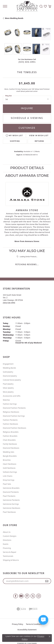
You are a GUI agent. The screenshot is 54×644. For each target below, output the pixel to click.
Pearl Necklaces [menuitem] (9, 512)
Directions (7, 540)
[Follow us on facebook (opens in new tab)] (16, 596)
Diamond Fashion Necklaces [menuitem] (14, 428)
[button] (41, 6)
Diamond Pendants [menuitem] (11, 492)
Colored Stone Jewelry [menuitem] (12, 380)
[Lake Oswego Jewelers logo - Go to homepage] (27, 6)
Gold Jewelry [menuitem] (8, 372)
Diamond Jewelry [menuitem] (10, 376)
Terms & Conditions (34, 624)
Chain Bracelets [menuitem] (9, 440)
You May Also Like (27, 251)
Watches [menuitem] (6, 400)
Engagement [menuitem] (8, 364)
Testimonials (8, 556)
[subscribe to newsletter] (47, 581)
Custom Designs (10, 536)
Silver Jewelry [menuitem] (8, 388)
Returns (39, 141)
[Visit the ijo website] (33, 609)
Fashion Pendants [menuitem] (10, 420)
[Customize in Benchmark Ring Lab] (46, 34)
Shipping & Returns (11, 560)
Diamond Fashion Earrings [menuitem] (14, 416)
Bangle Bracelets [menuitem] (10, 456)
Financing (7, 548)
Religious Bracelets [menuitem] (11, 432)
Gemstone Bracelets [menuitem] (11, 488)
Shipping (15, 141)
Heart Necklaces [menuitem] (10, 464)
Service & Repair (10, 552)
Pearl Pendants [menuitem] (9, 496)
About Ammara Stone (27, 176)
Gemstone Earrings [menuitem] (11, 504)
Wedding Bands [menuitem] (9, 368)
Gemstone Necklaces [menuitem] (12, 508)
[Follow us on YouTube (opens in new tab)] (21, 596)
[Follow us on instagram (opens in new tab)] (39, 596)
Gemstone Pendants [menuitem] (11, 500)
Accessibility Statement (27, 630)
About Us (7, 532)
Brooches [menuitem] (7, 460)
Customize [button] (27, 128)
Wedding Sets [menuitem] (8, 452)
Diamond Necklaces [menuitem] (11, 448)
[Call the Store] (9, 303)
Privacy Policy (18, 624)
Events (6, 544)
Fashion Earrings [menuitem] (10, 404)
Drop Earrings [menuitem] (9, 480)
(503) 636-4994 (27, 62)
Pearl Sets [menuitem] (7, 484)
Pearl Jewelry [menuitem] (8, 384)
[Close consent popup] (50, 636)
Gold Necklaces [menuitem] (9, 468)
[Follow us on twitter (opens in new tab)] (33, 596)
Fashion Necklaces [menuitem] (10, 424)
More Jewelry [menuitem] (8, 392)
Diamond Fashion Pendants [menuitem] (14, 408)
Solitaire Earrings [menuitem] (10, 472)
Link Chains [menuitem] (8, 476)
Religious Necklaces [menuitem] (11, 412)
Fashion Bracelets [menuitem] (10, 436)
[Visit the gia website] (21, 609)
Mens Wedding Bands (14, 18)
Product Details (27, 168)
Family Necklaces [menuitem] (10, 444)
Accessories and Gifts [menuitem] (12, 396)
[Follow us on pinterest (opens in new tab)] (27, 596)
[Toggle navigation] (5, 6)
